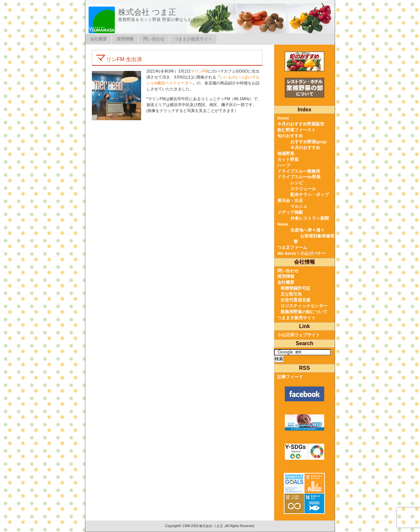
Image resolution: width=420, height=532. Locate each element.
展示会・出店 (290, 200)
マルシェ (299, 206)
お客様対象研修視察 (314, 239)
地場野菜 (286, 154)
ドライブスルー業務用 (299, 171)
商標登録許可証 (295, 288)
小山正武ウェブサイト (299, 335)
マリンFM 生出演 (119, 59)
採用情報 (125, 39)
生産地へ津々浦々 (307, 230)
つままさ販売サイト (193, 39)
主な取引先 (291, 294)
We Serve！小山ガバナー (302, 253)
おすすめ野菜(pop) (308, 142)
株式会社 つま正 (147, 12)
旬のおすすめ (290, 136)
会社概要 (98, 39)
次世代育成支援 (295, 300)
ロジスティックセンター (304, 306)
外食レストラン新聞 (310, 218)
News (283, 224)
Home (283, 118)
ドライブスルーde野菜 (299, 177)
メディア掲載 (290, 212)
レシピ (297, 183)
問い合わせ (154, 39)
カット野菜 (288, 159)
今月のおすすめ (305, 148)
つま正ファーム (292, 247)
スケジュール (303, 189)
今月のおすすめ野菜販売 (301, 124)
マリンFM (199, 71)
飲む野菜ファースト (296, 130)
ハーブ (284, 165)
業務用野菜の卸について (304, 312)
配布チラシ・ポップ (310, 195)
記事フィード (290, 377)
